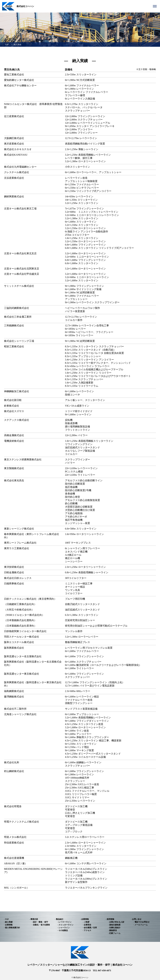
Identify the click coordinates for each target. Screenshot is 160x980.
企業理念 (87, 925)
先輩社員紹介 (115, 928)
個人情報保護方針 (12, 928)
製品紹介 (60, 919)
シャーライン (64, 928)
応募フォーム (115, 933)
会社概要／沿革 (90, 928)
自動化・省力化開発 (41, 925)
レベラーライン (65, 922)
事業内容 (34, 919)
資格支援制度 (115, 925)
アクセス (87, 930)
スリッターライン (66, 925)
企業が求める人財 (117, 922)
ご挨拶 (87, 922)
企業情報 (9, 925)
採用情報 (110, 919)
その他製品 (63, 930)
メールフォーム (141, 925)
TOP (7, 45)
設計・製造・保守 (40, 922)
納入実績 (17, 45)
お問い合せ (137, 919)
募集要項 (113, 930)
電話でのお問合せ (142, 922)
